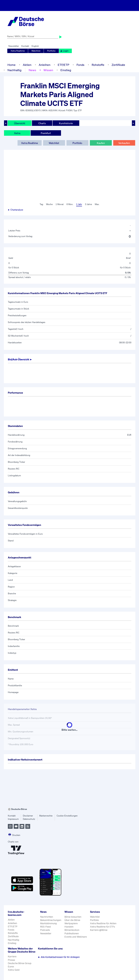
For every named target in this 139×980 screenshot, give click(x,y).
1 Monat (60, 204)
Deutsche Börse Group (20, 963)
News (32, 70)
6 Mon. (70, 204)
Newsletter (14, 46)
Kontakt (25, 46)
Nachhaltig (14, 70)
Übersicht (20, 123)
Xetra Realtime (18, 51)
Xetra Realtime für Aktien (103, 923)
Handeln (69, 927)
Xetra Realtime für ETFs (102, 927)
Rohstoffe (98, 65)
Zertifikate (118, 65)
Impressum (13, 819)
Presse (11, 960)
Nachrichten (47, 917)
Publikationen (72, 933)
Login (64, 51)
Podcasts (45, 930)
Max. (97, 204)
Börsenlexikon (72, 930)
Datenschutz (29, 819)
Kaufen (101, 143)
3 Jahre (88, 204)
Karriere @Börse (99, 930)
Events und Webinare (76, 937)
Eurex (11, 967)
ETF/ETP (63, 65)
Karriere (12, 956)
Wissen (48, 70)
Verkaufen (124, 143)
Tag (41, 204)
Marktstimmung (48, 923)
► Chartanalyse (16, 210)
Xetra (17, 133)
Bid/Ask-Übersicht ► (20, 359)
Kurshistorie (66, 123)
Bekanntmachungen (51, 920)
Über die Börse (72, 920)
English (35, 46)
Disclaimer (28, 816)
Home (12, 65)
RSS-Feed (45, 927)
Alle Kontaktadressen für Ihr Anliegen (59, 957)
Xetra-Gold (14, 970)
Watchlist (36, 51)
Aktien (27, 65)
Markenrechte (46, 816)
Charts (42, 123)
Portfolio (51, 51)
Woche (49, 204)
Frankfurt (46, 133)
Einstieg (66, 70)
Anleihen (45, 65)
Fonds (80, 65)
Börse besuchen (73, 917)
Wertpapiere (71, 923)
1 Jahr (79, 204)
